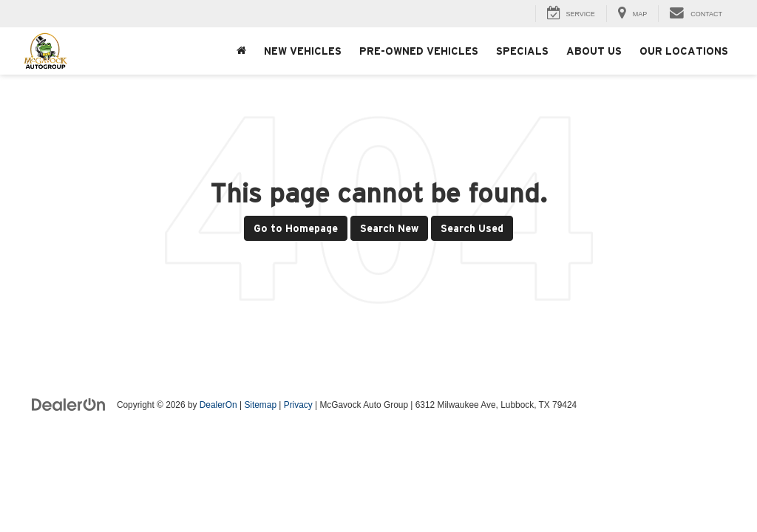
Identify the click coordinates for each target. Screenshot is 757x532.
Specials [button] (522, 51)
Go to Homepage (296, 228)
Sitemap (260, 405)
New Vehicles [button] (303, 51)
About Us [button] (594, 51)
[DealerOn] (69, 404)
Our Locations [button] (684, 51)
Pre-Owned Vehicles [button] (419, 51)
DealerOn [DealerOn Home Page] (218, 405)
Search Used (472, 228)
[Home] (241, 51)
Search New (389, 228)
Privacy (298, 405)
